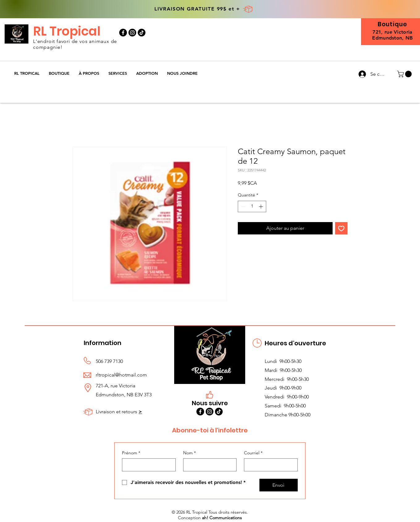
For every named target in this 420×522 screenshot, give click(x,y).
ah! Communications (222, 518)
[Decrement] (243, 206)
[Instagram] (132, 33)
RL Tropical (67, 31)
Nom (189, 453)
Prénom (131, 453)
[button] (59, 73)
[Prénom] (147, 465)
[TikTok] (142, 33)
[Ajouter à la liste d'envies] (341, 228)
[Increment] (261, 206)
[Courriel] (269, 465)
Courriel (253, 453)
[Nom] (208, 465)
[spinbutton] (252, 206)
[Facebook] (123, 33)
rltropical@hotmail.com (121, 375)
